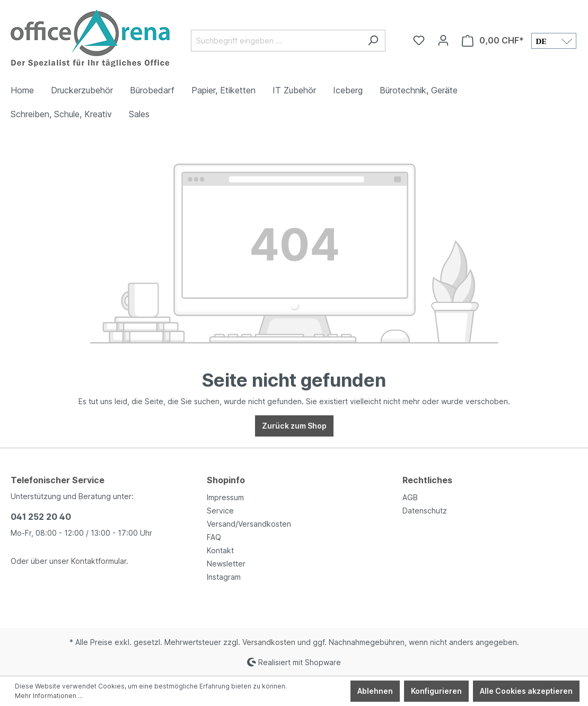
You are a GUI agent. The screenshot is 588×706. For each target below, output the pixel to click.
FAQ (214, 537)
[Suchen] (373, 41)
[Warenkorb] (493, 41)
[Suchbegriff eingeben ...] (276, 41)
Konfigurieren (436, 691)
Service (220, 511)
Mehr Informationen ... (49, 696)
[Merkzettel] (419, 40)
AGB (410, 497)
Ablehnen (375, 691)
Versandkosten (269, 642)
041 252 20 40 (41, 517)
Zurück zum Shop (294, 426)
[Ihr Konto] (443, 40)
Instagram (224, 577)
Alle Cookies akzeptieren (526, 691)
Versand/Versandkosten (249, 524)
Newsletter (226, 564)
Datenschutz (425, 511)
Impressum (225, 497)
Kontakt (220, 550)
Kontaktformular (99, 561)
